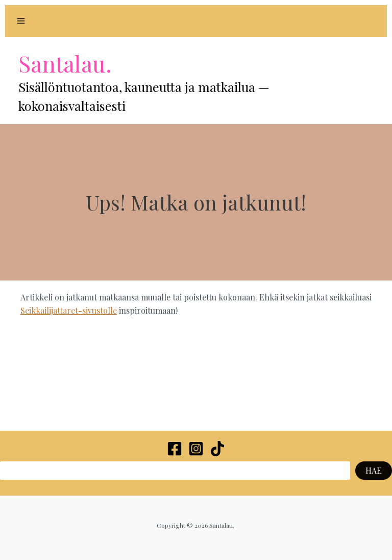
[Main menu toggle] (21, 21)
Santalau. (65, 63)
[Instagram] (196, 449)
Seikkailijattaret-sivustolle (69, 310)
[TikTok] (217, 449)
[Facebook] (175, 449)
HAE (374, 470)
